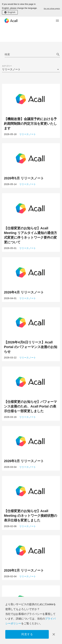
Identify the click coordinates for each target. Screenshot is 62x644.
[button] (31, 69)
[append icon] (58, 54)
